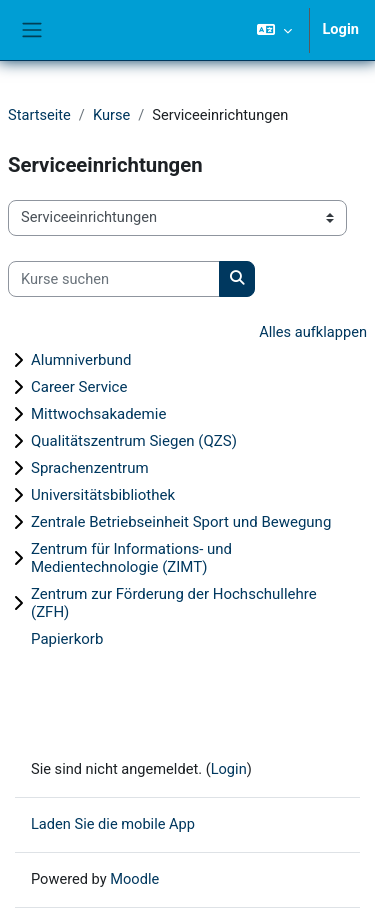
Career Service (79, 387)
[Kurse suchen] (114, 279)
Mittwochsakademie (98, 414)
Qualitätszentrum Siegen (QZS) (134, 441)
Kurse (111, 115)
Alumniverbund (81, 360)
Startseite (39, 115)
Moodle (134, 879)
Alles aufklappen (313, 332)
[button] (274, 30)
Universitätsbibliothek (103, 495)
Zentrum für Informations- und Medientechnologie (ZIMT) (131, 558)
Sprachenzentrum (90, 468)
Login (340, 29)
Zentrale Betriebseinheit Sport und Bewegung (181, 522)
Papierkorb (67, 639)
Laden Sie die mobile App (113, 824)
